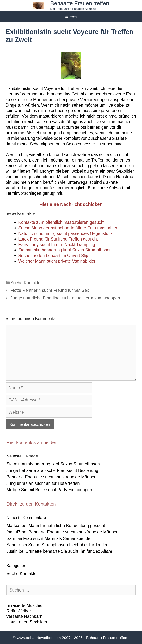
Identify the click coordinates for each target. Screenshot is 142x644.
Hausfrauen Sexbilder (27, 622)
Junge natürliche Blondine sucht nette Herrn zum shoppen (65, 298)
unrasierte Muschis (24, 605)
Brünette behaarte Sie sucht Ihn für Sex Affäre (69, 551)
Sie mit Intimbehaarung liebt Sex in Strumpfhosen (53, 464)
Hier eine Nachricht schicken (71, 204)
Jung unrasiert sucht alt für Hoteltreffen (43, 483)
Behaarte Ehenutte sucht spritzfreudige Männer (51, 477)
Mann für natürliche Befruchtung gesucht (67, 526)
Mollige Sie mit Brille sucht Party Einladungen (49, 490)
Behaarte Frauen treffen (80, 3)
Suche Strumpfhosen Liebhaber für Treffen (68, 545)
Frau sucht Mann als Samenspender (58, 538)
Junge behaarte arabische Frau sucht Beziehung (52, 470)
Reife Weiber (19, 611)
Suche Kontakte (26, 283)
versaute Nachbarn (24, 616)
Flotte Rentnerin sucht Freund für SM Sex (50, 290)
